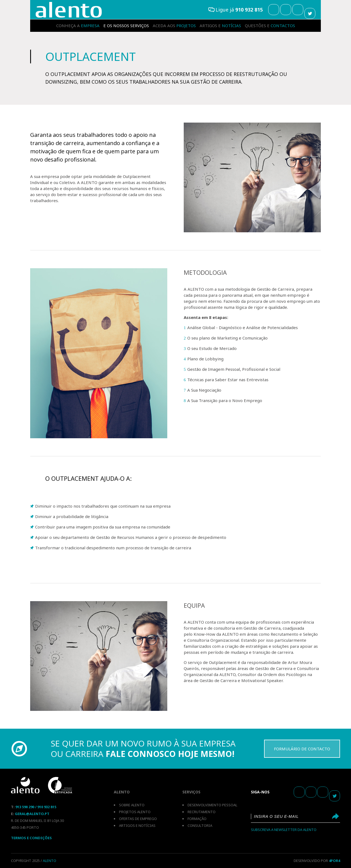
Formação (197, 819)
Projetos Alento (135, 812)
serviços (126, 26)
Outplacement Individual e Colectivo (69, 10)
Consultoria (200, 825)
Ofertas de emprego (138, 819)
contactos (270, 26)
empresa (78, 26)
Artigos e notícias (137, 825)
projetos (174, 26)
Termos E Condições (31, 838)
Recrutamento (202, 812)
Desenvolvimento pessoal (212, 805)
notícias (220, 26)
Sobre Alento (132, 805)
